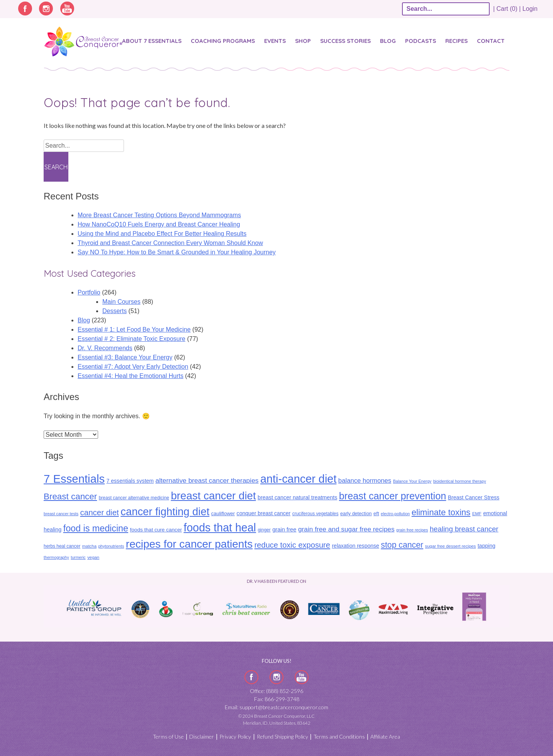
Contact (491, 41)
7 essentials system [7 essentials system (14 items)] (130, 481)
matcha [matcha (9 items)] (89, 546)
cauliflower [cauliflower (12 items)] (223, 513)
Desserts (115, 311)
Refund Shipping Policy (282, 736)
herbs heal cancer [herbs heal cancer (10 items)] (62, 546)
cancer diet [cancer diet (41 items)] (99, 512)
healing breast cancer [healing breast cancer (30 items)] (464, 529)
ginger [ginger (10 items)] (264, 530)
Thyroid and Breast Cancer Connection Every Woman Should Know (170, 243)
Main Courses (121, 302)
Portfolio (89, 292)
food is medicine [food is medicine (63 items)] (96, 528)
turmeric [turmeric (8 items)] (78, 557)
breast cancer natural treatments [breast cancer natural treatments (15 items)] (297, 497)
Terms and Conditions (339, 736)
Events (275, 41)
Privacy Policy (235, 736)
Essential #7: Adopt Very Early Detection (133, 367)
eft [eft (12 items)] (376, 513)
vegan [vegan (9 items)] (93, 557)
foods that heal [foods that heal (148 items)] (220, 528)
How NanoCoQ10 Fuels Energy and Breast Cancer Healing (159, 224)
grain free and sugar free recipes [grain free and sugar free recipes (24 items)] (346, 529)
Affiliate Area (385, 736)
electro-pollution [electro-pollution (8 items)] (395, 514)
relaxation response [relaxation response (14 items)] (355, 546)
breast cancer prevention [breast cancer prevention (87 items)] (393, 496)
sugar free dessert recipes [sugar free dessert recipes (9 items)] (451, 546)
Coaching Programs (223, 41)
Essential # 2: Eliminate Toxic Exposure (131, 339)
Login (530, 9)
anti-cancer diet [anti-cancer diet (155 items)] (298, 479)
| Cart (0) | (507, 9)
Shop (303, 41)
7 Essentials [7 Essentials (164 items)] (74, 479)
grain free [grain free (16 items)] (284, 530)
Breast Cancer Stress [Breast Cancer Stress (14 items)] (474, 497)
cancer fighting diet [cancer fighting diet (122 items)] (165, 512)
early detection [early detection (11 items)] (356, 514)
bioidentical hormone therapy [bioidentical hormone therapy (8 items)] (460, 481)
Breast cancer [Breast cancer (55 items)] (70, 496)
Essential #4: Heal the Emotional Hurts (131, 376)
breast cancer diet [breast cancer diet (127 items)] (213, 496)
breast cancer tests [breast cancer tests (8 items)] (61, 514)
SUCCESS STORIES (345, 41)
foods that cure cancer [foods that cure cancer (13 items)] (156, 530)
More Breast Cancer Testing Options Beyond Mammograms (159, 215)
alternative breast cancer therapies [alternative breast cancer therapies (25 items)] (207, 480)
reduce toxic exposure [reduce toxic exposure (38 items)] (292, 545)
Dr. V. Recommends (105, 348)
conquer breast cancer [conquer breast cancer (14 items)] (264, 513)
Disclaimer (202, 736)
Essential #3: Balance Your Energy (125, 357)
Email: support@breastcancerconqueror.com (276, 707)
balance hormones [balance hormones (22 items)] (365, 481)
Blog (388, 41)
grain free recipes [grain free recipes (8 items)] (412, 530)
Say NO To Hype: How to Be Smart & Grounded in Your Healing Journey (177, 252)
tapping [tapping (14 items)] (487, 546)
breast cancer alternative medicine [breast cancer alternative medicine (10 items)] (134, 498)
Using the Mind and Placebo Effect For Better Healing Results (162, 234)
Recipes (456, 41)
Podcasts (421, 41)
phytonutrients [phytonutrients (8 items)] (111, 546)
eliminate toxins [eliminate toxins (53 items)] (441, 512)
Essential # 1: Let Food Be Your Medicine (134, 329)
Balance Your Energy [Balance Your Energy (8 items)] (412, 481)
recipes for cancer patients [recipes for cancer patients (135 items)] (189, 544)
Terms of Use (168, 736)
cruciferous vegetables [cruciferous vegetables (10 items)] (316, 514)
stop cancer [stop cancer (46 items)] (402, 545)
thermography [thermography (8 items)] (56, 557)
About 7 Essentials (152, 41)
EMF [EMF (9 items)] (477, 514)
